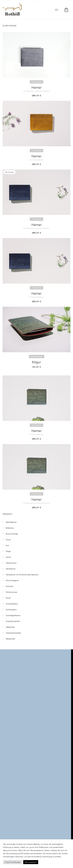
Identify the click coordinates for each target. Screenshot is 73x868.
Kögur (36, 362)
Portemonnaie (11, 592)
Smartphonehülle (13, 621)
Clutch (8, 540)
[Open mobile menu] (58, 10)
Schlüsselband (12, 604)
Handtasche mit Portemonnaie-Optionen (22, 575)
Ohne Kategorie (12, 580)
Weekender (11, 639)
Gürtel (8, 557)
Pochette (9, 586)
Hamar (37, 87)
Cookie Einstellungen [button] (13, 862)
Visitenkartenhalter (13, 633)
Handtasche (11, 569)
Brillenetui (10, 528)
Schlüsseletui (11, 610)
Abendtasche (11, 522)
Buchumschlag (12, 534)
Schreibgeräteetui (13, 615)
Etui (7, 545)
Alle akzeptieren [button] (31, 862)
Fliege (8, 551)
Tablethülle (10, 627)
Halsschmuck (11, 563)
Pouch (8, 598)
